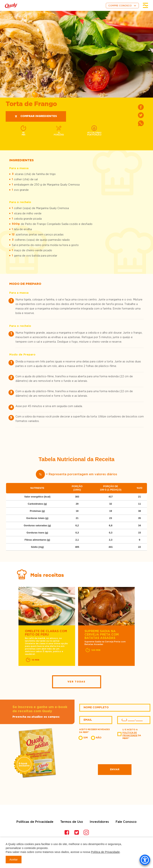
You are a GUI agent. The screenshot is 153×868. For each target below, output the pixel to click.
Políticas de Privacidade (35, 822)
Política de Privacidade (105, 852)
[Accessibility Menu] (145, 860)
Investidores (99, 822)
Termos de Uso (72, 822)
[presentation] (115, 752)
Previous (13, 627)
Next (141, 627)
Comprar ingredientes (36, 116)
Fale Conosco (126, 822)
